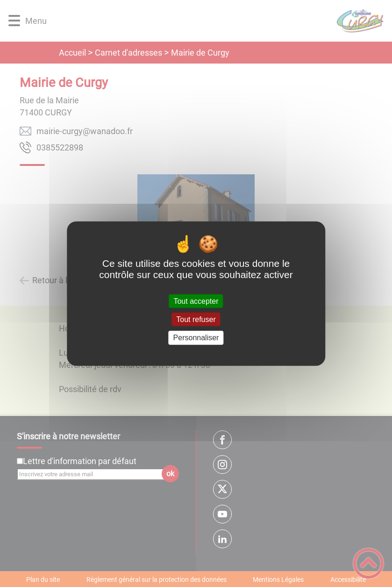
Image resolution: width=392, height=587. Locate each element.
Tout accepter (196, 301)
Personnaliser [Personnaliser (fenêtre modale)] (196, 338)
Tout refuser (196, 319)
